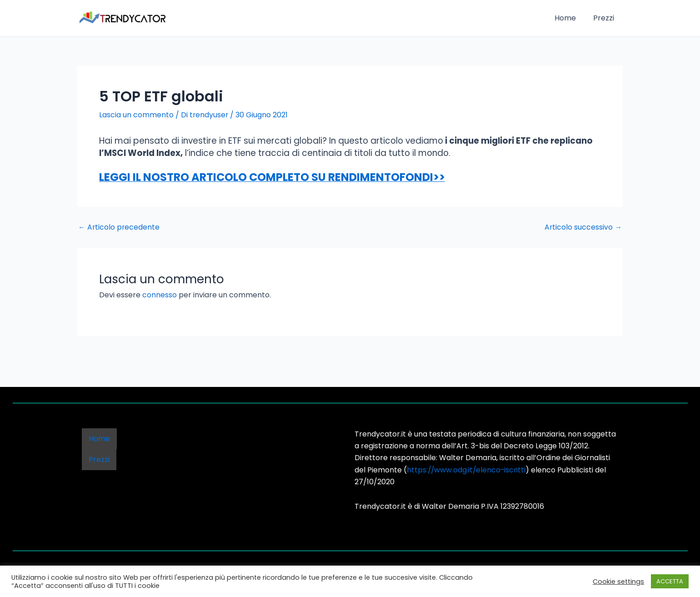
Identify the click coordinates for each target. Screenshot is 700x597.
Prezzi (605, 18)
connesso (160, 295)
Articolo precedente (119, 227)
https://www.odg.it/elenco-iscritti (467, 469)
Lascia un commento (136, 115)
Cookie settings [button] (618, 582)
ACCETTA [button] (670, 581)
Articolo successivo (583, 227)
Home (569, 18)
